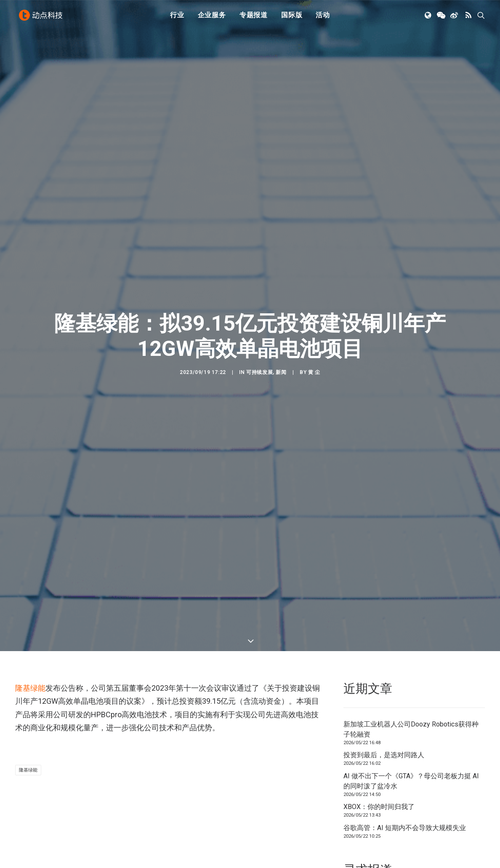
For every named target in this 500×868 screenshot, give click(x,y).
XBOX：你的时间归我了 (379, 738)
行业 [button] (177, 18)
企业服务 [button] (212, 18)
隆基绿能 (30, 618)
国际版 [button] (292, 18)
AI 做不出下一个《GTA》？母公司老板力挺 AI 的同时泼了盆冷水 (411, 712)
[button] (429, 18)
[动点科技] (42, 18)
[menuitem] (177, 18)
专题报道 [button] (254, 18)
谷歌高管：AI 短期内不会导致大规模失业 (405, 758)
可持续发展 (259, 338)
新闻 (281, 338)
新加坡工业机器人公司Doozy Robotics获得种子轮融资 (411, 660)
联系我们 (458, 835)
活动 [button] (323, 18)
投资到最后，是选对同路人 (384, 686)
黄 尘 (314, 338)
